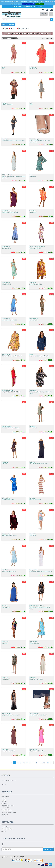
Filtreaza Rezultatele (8, 24)
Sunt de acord (40, 4)
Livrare (3, 799)
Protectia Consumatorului (9, 812)
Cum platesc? (5, 797)
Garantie (4, 803)
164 (48, 763)
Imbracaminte (22, 28)
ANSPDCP (5, 814)
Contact (4, 784)
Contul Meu (5, 827)
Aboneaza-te (48, 849)
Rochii (12, 28)
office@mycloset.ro (8, 780)
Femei (5, 28)
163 (44, 763)
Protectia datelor (6, 808)
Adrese (4, 831)
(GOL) (44, 14)
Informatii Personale (7, 829)
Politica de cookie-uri (7, 806)
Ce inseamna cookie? (28, 4)
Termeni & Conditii (7, 810)
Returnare (4, 801)
